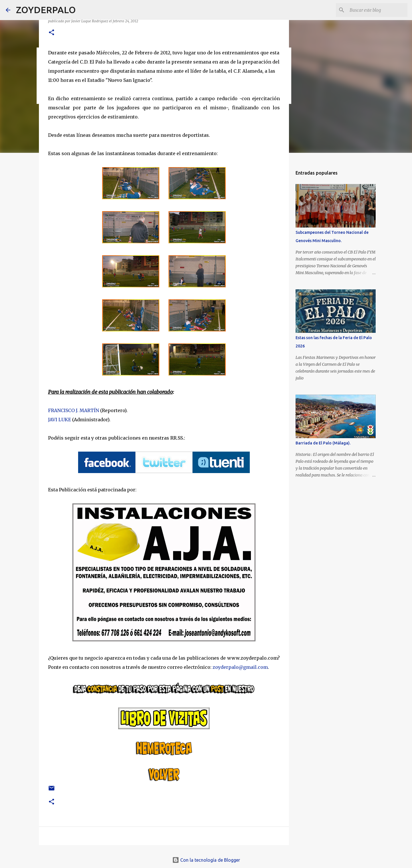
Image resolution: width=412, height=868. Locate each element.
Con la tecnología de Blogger (206, 860)
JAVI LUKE (60, 420)
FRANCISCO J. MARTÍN (74, 410)
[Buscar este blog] (377, 10)
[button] (51, 33)
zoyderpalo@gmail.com (240, 667)
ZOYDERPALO (46, 10)
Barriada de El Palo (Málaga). (323, 443)
